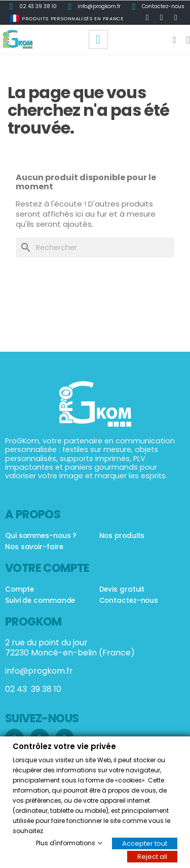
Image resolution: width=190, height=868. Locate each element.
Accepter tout (145, 843)
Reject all (152, 856)
